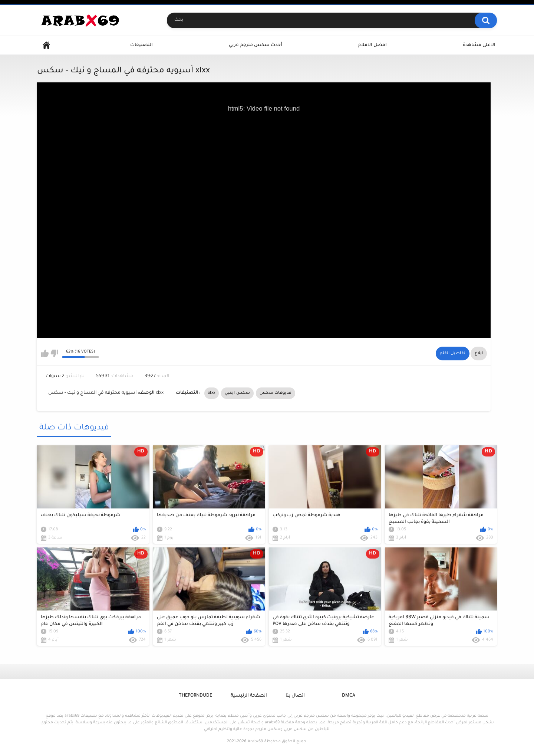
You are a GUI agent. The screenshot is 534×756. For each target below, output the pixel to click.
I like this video (45, 353)
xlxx (212, 393)
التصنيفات (141, 45)
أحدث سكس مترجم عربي (256, 45)
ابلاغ (479, 353)
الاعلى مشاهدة (479, 45)
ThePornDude (195, 696)
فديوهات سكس (276, 393)
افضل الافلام (372, 45)
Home (46, 45)
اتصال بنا (295, 696)
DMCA (349, 696)
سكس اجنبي (237, 393)
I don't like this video (54, 353)
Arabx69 (255, 742)
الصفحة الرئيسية (249, 696)
